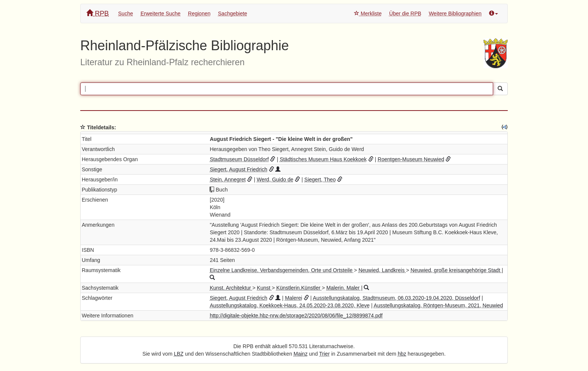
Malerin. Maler (344, 288)
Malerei (294, 298)
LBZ (179, 354)
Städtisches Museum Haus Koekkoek (323, 159)
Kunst (264, 288)
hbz (402, 354)
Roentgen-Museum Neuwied (411, 159)
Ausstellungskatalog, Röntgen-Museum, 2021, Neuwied (439, 305)
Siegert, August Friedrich (238, 169)
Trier (324, 354)
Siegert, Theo (320, 180)
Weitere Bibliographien (455, 13)
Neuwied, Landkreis (382, 270)
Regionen (199, 13)
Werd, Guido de (275, 180)
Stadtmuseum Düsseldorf (239, 159)
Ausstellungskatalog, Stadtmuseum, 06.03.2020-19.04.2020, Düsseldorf (396, 298)
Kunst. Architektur (231, 288)
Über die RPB (405, 13)
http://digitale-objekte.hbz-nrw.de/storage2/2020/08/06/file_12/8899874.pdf (296, 316)
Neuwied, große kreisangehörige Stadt (456, 270)
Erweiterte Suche (161, 13)
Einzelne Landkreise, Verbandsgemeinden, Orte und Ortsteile (282, 270)
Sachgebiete (232, 13)
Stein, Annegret (228, 180)
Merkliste (368, 13)
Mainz (301, 354)
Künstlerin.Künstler (299, 288)
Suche (126, 13)
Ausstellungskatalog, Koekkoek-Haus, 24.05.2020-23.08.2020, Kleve (290, 305)
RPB (97, 13)
